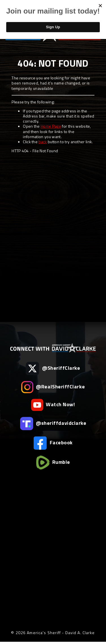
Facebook (53, 443)
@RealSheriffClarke (53, 387)
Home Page (51, 126)
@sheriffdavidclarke (53, 424)
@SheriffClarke (53, 368)
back (43, 142)
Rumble (53, 463)
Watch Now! (53, 405)
